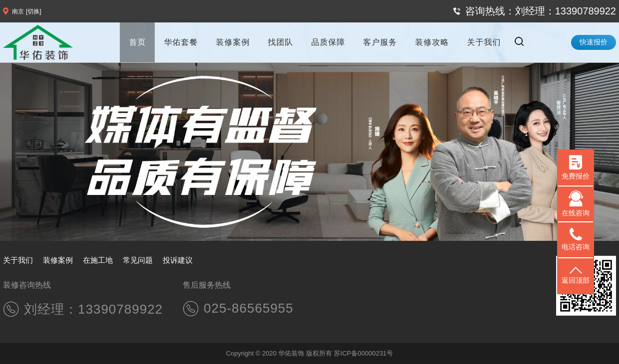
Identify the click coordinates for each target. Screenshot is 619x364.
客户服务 (380, 42)
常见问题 (138, 260)
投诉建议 (178, 260)
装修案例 (233, 42)
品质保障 (328, 42)
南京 (18, 11)
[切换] (34, 11)
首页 (137, 42)
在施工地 (98, 260)
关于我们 (484, 42)
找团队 (280, 42)
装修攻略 (432, 42)
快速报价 (594, 42)
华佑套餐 (181, 42)
